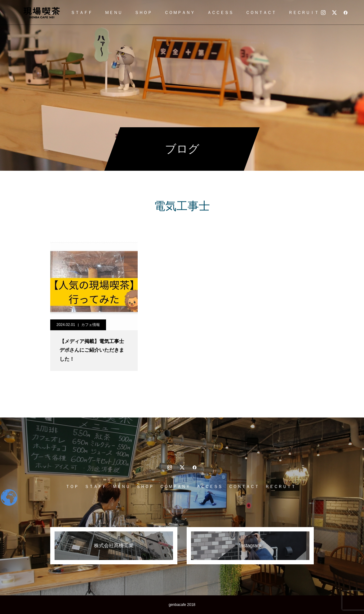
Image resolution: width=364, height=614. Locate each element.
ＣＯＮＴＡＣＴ (261, 12)
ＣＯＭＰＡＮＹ (180, 12)
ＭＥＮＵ (113, 12)
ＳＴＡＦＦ (82, 12)
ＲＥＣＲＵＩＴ (304, 12)
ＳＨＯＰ (143, 12)
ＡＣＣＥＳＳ (220, 12)
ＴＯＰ (72, 486)
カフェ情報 (91, 325)
